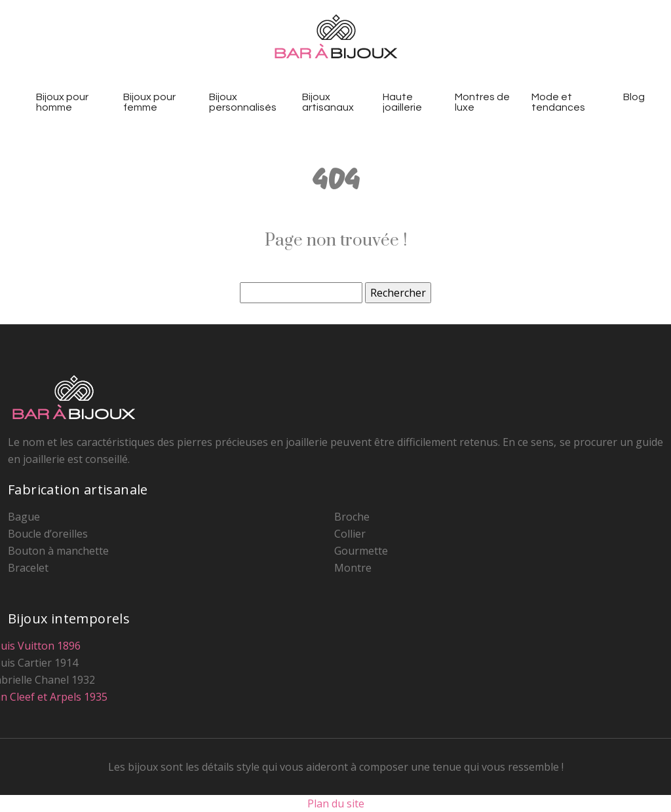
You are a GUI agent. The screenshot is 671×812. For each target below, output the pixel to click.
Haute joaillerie (402, 102)
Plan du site (336, 803)
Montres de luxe (482, 102)
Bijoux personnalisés (243, 102)
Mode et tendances (558, 102)
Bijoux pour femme (149, 102)
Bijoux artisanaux (328, 102)
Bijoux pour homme (62, 102)
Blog (634, 97)
